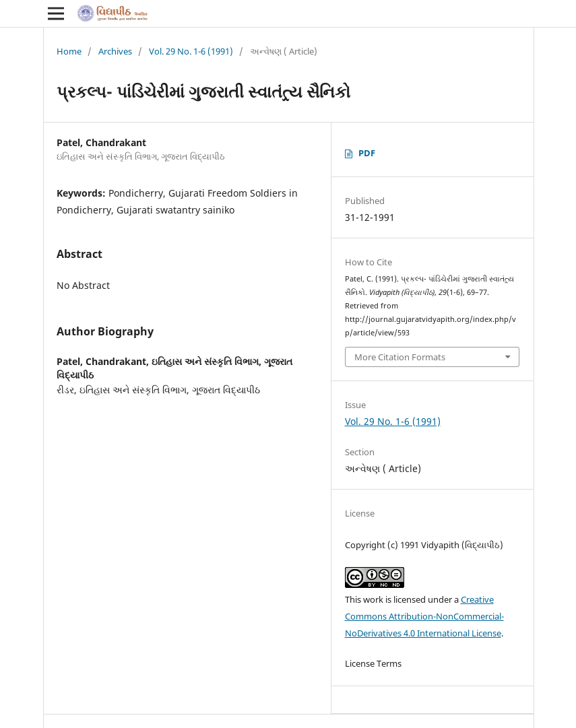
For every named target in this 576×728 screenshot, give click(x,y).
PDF (367, 153)
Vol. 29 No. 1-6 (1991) (191, 51)
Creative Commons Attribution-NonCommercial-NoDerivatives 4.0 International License (424, 616)
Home (69, 51)
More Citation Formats (400, 357)
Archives (115, 51)
